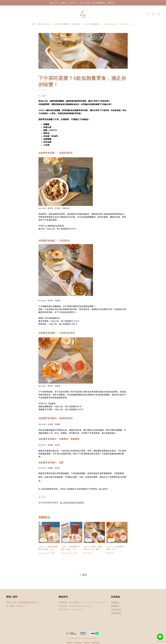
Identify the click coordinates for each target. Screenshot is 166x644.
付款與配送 (116, 609)
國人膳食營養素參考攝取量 (72, 503)
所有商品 (76, 24)
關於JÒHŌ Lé (44, 24)
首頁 (34, 24)
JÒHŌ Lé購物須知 (92, 24)
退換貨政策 (116, 613)
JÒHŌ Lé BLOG (110, 24)
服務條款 (87, 642)
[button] (148, 14)
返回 (83, 575)
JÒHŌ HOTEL (124, 24)
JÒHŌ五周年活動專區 (61, 24)
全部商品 (115, 602)
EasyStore (94, 638)
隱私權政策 (96, 642)
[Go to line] (160, 637)
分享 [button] (42, 96)
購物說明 (115, 606)
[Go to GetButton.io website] (160, 641)
